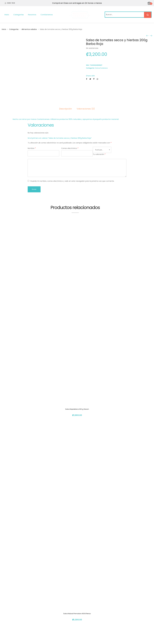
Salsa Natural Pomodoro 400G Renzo (77, 388)
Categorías (19, 15)
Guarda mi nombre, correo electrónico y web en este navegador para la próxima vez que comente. (72, 181)
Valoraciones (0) (86, 109)
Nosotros (32, 15)
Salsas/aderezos (101, 68)
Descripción (66, 109)
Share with (90, 76)
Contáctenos (47, 15)
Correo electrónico (70, 148)
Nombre (32, 148)
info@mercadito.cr (116, 618)
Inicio (7, 15)
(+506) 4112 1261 (115, 613)
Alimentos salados (29, 29)
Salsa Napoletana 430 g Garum (77, 296)
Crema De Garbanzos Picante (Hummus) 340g (77, 572)
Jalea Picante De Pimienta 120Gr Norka (77, 480)
